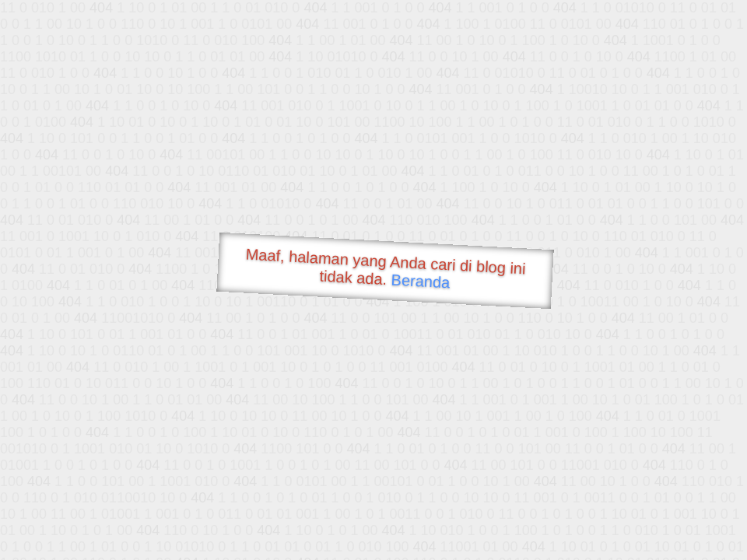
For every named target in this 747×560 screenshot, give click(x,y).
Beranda (421, 281)
